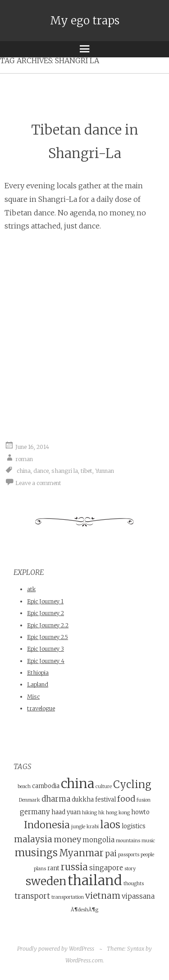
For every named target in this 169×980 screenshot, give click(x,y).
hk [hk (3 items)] (101, 813)
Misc (33, 697)
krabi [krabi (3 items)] (93, 827)
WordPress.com (84, 960)
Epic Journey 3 (46, 649)
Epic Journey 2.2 (48, 625)
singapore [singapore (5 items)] (106, 868)
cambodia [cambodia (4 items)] (46, 786)
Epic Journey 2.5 (48, 637)
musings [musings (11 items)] (36, 853)
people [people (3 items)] (147, 855)
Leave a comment (38, 483)
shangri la (65, 471)
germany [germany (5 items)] (35, 812)
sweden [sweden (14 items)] (46, 881)
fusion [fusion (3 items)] (144, 800)
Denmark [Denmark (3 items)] (30, 800)
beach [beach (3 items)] (24, 786)
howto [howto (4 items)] (140, 812)
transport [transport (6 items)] (32, 896)
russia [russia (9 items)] (74, 867)
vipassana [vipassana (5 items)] (138, 896)
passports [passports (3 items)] (129, 855)
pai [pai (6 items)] (111, 854)
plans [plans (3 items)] (40, 869)
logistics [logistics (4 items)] (134, 826)
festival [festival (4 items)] (105, 800)
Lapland (38, 684)
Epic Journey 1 (45, 601)
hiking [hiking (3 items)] (89, 813)
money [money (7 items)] (67, 839)
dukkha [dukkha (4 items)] (83, 800)
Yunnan (105, 471)
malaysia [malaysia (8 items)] (33, 839)
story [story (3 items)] (130, 869)
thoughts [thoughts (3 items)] (134, 884)
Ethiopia (38, 673)
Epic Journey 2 (46, 613)
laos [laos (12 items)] (110, 824)
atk (31, 589)
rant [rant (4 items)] (53, 868)
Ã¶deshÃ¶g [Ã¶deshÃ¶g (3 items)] (84, 910)
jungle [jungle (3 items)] (78, 827)
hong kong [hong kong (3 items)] (118, 813)
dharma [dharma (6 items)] (56, 799)
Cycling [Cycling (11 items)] (132, 784)
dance (41, 471)
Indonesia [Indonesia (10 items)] (47, 825)
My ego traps (85, 21)
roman (24, 459)
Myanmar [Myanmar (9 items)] (81, 853)
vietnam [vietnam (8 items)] (103, 896)
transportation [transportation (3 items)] (68, 897)
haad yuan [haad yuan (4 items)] (66, 812)
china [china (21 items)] (78, 784)
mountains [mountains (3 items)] (128, 841)
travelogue (41, 708)
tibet (87, 471)
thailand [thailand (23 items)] (95, 880)
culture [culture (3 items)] (104, 786)
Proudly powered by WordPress (56, 949)
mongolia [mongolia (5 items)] (98, 840)
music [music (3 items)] (148, 841)
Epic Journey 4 (46, 661)
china (24, 471)
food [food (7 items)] (126, 799)
